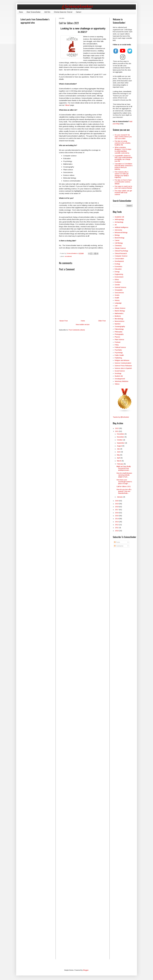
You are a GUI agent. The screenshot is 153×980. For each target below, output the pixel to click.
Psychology (119, 353)
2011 (117, 528)
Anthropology (119, 219)
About (67, 105)
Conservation (119, 259)
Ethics (117, 280)
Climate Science (120, 248)
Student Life (119, 376)
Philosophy (119, 332)
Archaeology (119, 222)
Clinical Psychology (121, 251)
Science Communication (123, 363)
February (120, 464)
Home (21, 12)
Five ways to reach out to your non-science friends (123, 187)
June (119, 452)
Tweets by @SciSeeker (121, 417)
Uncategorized (120, 379)
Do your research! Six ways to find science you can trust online (123, 137)
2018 (117, 507)
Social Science (120, 371)
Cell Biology (119, 243)
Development (119, 261)
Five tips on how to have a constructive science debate (123, 182)
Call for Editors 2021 (124, 486)
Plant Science (119, 340)
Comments (119, 546)
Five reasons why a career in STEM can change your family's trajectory (122, 175)
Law (116, 306)
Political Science (120, 347)
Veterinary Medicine (121, 381)
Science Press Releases (123, 366)
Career (117, 240)
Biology (117, 235)
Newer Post (64, 321)
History (117, 300)
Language (118, 303)
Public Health (119, 355)
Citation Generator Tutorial (63, 12)
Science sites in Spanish (123, 368)
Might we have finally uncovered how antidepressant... (124, 468)
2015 (117, 516)
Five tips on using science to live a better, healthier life (123, 143)
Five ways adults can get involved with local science (123, 193)
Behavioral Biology (121, 232)
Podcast (118, 342)
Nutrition (118, 324)
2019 (117, 504)
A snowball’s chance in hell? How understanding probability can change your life (123, 158)
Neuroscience (120, 321)
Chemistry (118, 246)
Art (116, 225)
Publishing (118, 358)
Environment (119, 277)
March (119, 461)
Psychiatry (118, 350)
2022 (117, 428)
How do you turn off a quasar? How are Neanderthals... (124, 491)
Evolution (118, 282)
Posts (117, 542)
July (119, 449)
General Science (120, 287)
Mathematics (119, 313)
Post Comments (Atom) (77, 330)
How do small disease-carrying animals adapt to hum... (124, 475)
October (120, 440)
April (119, 458)
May (119, 455)
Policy (117, 345)
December (121, 434)
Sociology (118, 373)
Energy (117, 272)
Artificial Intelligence (121, 227)
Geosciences (119, 293)
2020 (117, 501)
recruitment (68, 256)
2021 (117, 431)
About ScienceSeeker (34, 12)
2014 (117, 519)
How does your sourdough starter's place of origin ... (124, 482)
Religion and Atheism (122, 360)
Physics (117, 337)
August (120, 446)
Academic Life (119, 217)
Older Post (102, 321)
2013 (117, 522)
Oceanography (120, 326)
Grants (117, 295)
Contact (79, 12)
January (120, 497)
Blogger (86, 970)
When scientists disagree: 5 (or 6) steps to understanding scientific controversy (123, 150)
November (121, 437)
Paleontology (119, 329)
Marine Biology (120, 311)
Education (118, 269)
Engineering (119, 274)
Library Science (120, 308)
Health (117, 298)
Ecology (117, 264)
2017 (117, 510)
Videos (117, 384)
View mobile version (83, 325)
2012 (117, 525)
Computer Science (121, 256)
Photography (119, 334)
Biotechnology (120, 238)
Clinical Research (121, 253)
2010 (117, 531)
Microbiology (119, 319)
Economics (118, 266)
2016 (117, 513)
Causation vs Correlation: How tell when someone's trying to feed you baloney (124, 166)
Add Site (47, 12)
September (121, 443)
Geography (119, 290)
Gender (117, 285)
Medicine (118, 316)
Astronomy (118, 230)
